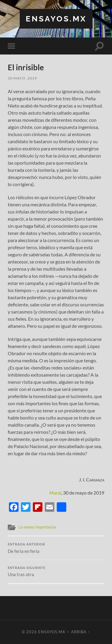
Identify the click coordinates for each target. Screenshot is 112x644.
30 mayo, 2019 (22, 78)
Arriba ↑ (80, 632)
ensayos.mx (56, 19)
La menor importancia (37, 527)
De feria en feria (56, 548)
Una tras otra (56, 572)
